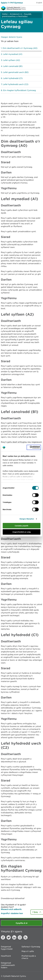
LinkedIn (14, 937)
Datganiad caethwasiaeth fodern (8, 965)
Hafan (5, 14)
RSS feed (25, 937)
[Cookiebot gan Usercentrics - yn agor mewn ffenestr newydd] (34, 447)
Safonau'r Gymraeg (31, 947)
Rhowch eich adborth (11, 909)
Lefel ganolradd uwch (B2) (16, 72)
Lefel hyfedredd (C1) (13, 78)
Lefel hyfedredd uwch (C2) (16, 84)
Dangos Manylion (27, 519)
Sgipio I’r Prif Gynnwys (12, 3)
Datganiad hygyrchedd (7, 948)
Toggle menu (40, 8)
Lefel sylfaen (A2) (12, 60)
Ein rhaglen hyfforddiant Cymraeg (19, 90)
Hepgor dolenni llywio (12, 37)
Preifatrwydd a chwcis (29, 957)
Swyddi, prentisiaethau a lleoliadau (17, 15)
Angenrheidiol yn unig (21, 532)
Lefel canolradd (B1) (13, 66)
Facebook (3, 937)
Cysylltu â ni (22, 923)
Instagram (20, 937)
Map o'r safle (28, 951)
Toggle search (33, 8)
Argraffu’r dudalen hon (12, 913)
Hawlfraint (6, 956)
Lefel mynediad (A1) (13, 54)
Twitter (9, 937)
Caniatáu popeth (22, 526)
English (39, 3)
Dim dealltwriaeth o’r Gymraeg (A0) (20, 48)
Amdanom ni (16, 14)
